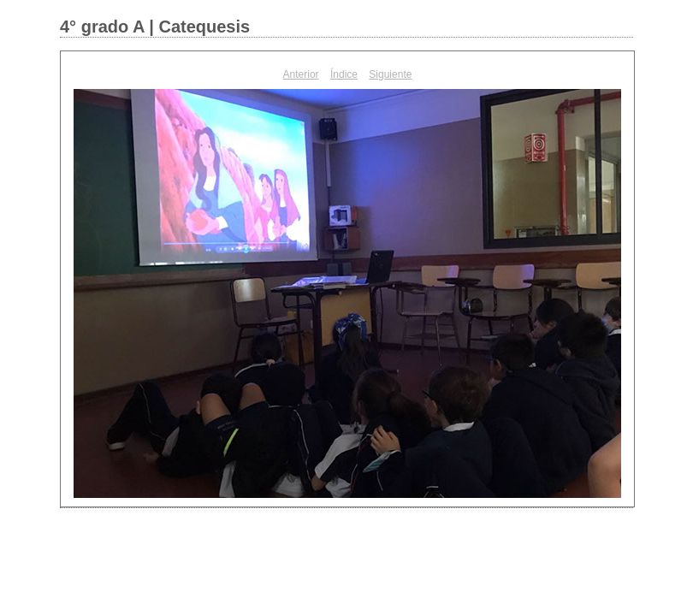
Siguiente (390, 74)
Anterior (301, 74)
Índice (344, 74)
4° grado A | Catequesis (155, 27)
